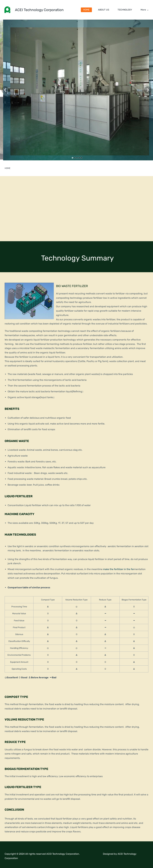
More (144, 10)
